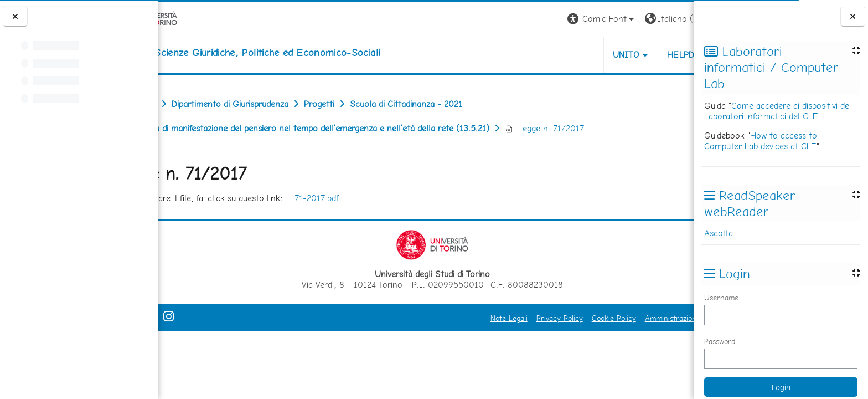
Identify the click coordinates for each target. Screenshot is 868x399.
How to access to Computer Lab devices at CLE (761, 141)
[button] (539, 19)
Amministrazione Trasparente (632, 318)
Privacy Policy (497, 318)
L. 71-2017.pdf (361, 198)
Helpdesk (627, 55)
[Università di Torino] (192, 18)
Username (721, 298)
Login (675, 19)
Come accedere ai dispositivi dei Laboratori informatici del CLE (777, 111)
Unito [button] (564, 55)
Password (720, 341)
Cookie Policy (551, 318)
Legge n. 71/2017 (594, 128)
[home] (295, 53)
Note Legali (446, 318)
